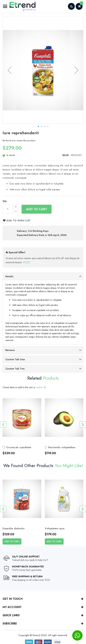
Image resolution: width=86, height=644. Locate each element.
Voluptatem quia (55, 529)
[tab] (43, 276)
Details (9, 276)
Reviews (10, 350)
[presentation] (3, 425)
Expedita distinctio (14, 529)
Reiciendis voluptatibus (63, 447)
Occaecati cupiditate (19, 447)
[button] (10, 70)
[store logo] (19, 6)
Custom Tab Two (15, 369)
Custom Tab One (15, 359)
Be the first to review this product (19, 141)
